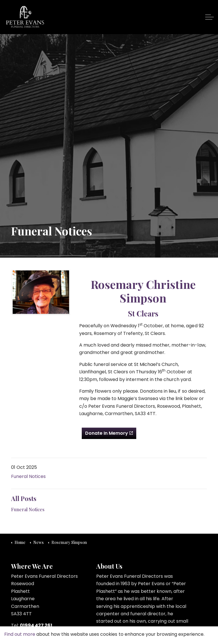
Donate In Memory (109, 433)
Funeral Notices (28, 476)
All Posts (24, 498)
